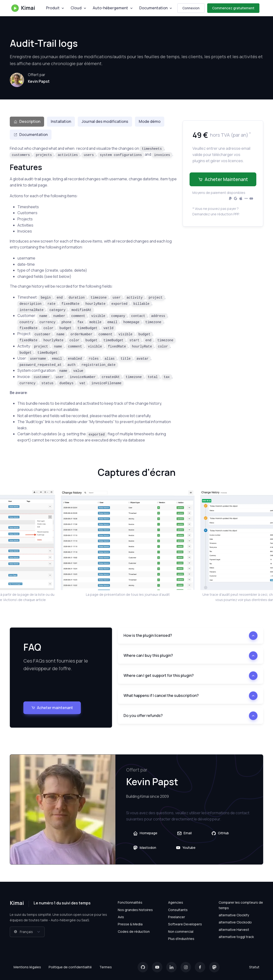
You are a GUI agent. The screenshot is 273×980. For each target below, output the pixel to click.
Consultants (178, 910)
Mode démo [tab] (150, 121)
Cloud (76, 8)
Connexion (191, 8)
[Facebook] (200, 967)
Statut (254, 967)
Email (184, 833)
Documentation (153, 8)
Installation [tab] (61, 121)
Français (23, 932)
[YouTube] (157, 967)
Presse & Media (130, 924)
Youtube (186, 848)
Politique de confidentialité (70, 967)
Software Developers (185, 924)
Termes (106, 967)
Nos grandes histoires (135, 910)
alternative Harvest (234, 930)
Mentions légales (27, 967)
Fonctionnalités (130, 902)
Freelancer (177, 917)
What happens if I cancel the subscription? (161, 695)
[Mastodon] (214, 967)
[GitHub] (143, 967)
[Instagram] (186, 967)
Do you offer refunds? (143, 716)
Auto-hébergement (110, 8)
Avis (121, 917)
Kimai (23, 8)
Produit (53, 8)
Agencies (176, 902)
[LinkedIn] (171, 967)
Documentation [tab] (31, 135)
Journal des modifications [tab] (105, 121)
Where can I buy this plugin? (148, 655)
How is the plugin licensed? (148, 635)
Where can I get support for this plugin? (159, 675)
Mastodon (145, 848)
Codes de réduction (134, 931)
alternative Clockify (234, 915)
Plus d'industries (181, 939)
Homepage (145, 833)
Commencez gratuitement (233, 8)
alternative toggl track (236, 937)
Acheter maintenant (223, 179)
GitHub (220, 833)
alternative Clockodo (235, 922)
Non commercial (181, 931)
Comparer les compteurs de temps (241, 905)
